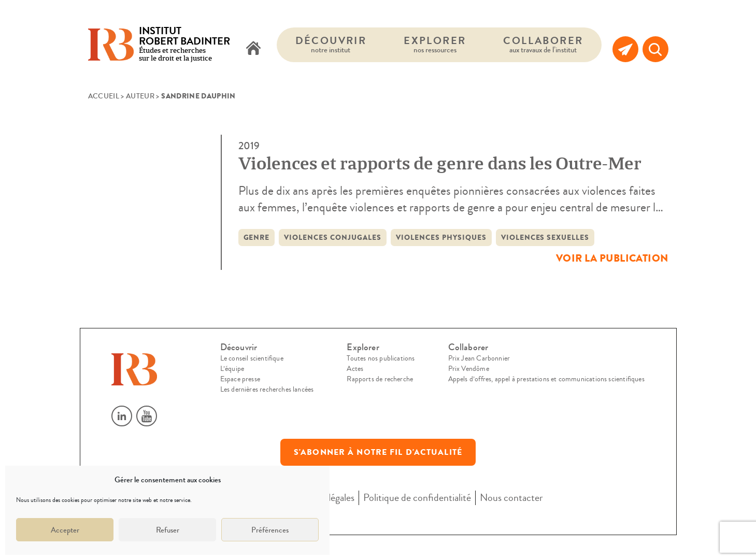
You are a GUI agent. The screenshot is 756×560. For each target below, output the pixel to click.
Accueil (104, 96)
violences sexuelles (545, 238)
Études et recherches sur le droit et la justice (184, 45)
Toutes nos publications (381, 358)
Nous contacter (511, 498)
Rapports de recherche (380, 379)
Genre (257, 238)
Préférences (270, 530)
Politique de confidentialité (417, 498)
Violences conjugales (333, 238)
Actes (355, 369)
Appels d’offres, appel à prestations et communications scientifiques (546, 379)
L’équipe (232, 369)
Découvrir (331, 44)
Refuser (168, 530)
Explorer (435, 44)
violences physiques (441, 238)
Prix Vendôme (469, 369)
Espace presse (240, 379)
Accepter (65, 530)
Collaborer (543, 44)
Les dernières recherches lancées (267, 390)
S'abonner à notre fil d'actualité (378, 452)
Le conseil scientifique (252, 358)
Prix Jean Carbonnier (479, 358)
